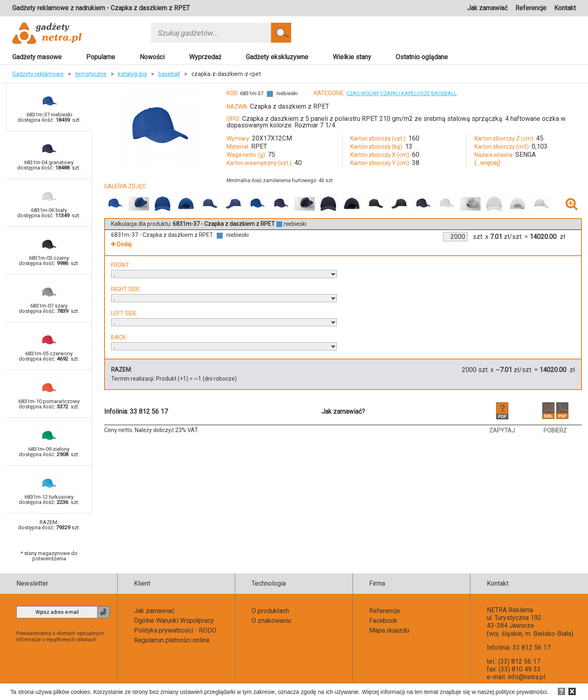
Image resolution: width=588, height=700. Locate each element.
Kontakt (565, 8)
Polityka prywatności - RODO (175, 630)
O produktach (270, 611)
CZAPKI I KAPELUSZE (405, 93)
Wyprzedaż (205, 57)
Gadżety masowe (37, 57)
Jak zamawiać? (343, 411)
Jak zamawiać (487, 8)
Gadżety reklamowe (38, 74)
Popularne (101, 57)
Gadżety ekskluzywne (277, 57)
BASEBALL (444, 93)
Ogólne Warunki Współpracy (174, 621)
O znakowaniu (271, 621)
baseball (169, 74)
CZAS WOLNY (363, 93)
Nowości (152, 57)
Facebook (383, 621)
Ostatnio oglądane (422, 57)
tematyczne (91, 74)
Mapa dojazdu (389, 630)
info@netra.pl (526, 677)
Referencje (531, 8)
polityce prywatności (521, 692)
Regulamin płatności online (172, 640)
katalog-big (133, 74)
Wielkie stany (352, 57)
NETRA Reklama (510, 610)
